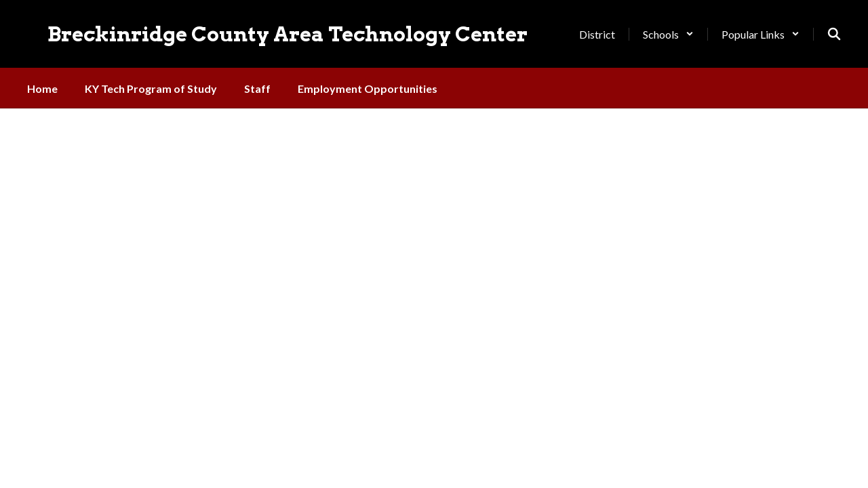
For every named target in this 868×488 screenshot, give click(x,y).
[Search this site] (834, 34)
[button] (668, 34)
